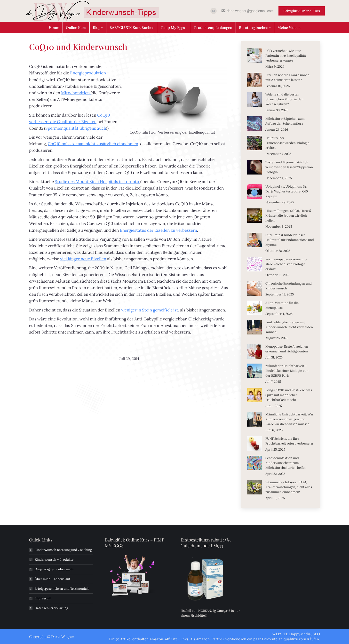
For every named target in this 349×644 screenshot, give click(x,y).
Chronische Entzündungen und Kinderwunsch (289, 286)
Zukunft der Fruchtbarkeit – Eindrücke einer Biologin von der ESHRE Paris (287, 371)
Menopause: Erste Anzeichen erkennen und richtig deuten (287, 349)
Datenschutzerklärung (51, 608)
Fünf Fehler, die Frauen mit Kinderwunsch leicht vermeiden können (289, 327)
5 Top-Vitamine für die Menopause (282, 305)
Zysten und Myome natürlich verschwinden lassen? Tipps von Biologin (289, 167)
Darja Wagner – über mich (54, 569)
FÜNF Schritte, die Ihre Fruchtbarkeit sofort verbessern (289, 441)
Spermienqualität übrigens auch (76, 128)
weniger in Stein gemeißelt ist (150, 310)
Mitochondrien (76, 93)
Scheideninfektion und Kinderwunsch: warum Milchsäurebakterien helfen (286, 463)
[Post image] (254, 56)
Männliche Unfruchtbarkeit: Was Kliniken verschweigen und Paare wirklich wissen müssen (290, 419)
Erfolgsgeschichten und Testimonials (62, 589)
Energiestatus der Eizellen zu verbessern (158, 230)
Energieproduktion (88, 73)
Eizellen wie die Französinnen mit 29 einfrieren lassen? (287, 77)
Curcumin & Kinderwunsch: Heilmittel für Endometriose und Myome (290, 240)
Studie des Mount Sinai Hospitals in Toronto (97, 182)
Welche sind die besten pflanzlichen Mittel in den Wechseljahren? (284, 99)
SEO (316, 634)
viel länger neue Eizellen (83, 259)
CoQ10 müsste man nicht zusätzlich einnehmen (93, 144)
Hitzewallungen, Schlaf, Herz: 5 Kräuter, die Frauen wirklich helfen (288, 216)
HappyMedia (300, 634)
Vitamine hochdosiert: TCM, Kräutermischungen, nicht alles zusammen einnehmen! (289, 487)
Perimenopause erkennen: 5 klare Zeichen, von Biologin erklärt (286, 264)
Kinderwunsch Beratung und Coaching (63, 550)
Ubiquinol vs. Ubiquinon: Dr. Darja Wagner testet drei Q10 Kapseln (287, 191)
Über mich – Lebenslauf (52, 579)
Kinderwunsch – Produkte (54, 560)
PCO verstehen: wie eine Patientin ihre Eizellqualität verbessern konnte (286, 56)
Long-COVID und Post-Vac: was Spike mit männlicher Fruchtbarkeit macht (289, 395)
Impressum (43, 598)
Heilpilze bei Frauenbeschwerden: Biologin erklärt (287, 143)
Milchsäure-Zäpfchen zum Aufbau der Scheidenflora (285, 121)
